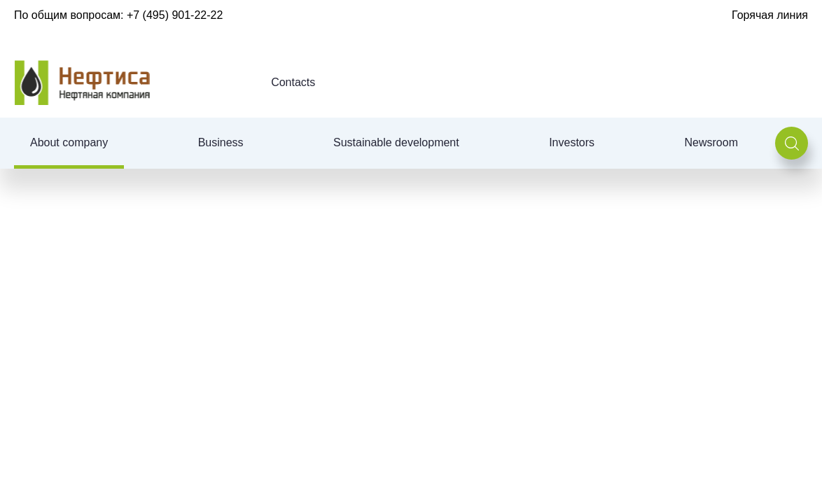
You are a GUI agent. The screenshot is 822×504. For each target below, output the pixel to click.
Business (221, 142)
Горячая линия (770, 15)
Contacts (293, 82)
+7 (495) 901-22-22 (175, 15)
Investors (572, 142)
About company (69, 142)
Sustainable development (396, 142)
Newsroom (711, 142)
